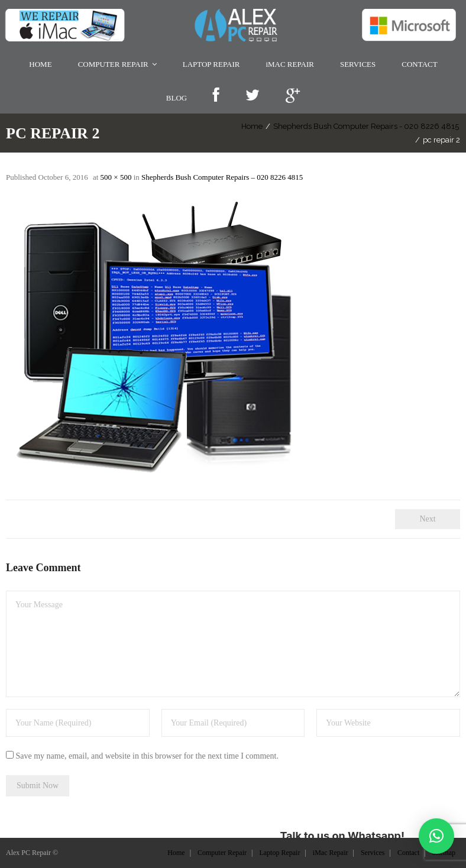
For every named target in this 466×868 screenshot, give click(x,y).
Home (244, 126)
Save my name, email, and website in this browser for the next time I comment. (147, 756)
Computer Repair (222, 852)
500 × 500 (116, 177)
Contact (408, 852)
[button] (436, 836)
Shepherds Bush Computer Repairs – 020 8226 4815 (222, 177)
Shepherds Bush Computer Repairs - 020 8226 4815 (358, 126)
